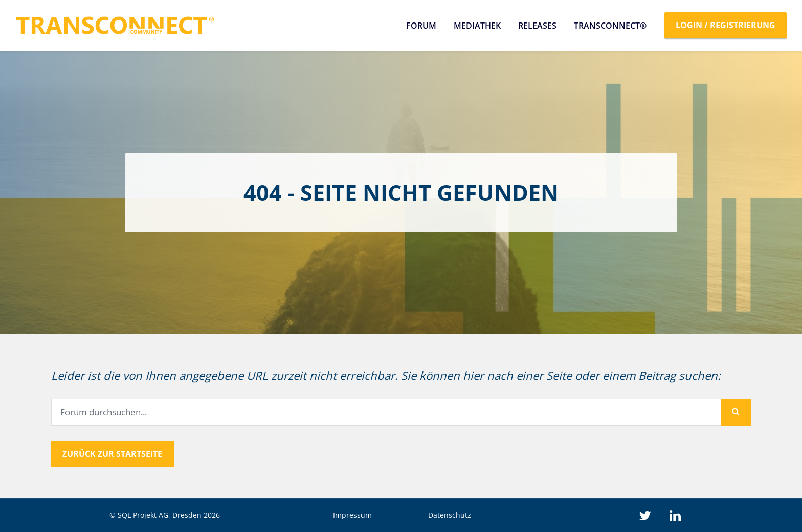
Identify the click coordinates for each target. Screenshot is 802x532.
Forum (421, 26)
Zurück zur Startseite (112, 454)
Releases (537, 26)
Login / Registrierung (726, 25)
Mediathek (477, 26)
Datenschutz (450, 515)
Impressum (352, 515)
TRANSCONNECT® (610, 26)
